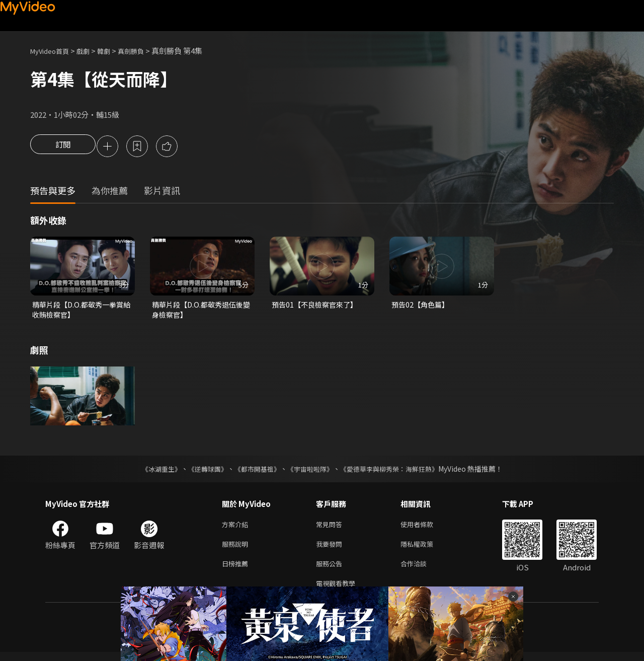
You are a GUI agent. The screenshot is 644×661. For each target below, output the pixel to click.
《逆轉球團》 (202, 472)
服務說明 (237, 549)
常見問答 (331, 528)
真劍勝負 (144, 51)
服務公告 (331, 570)
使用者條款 (425, 528)
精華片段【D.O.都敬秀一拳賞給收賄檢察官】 (81, 312)
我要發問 (331, 549)
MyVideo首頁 (53, 51)
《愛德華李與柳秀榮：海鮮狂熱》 (395, 472)
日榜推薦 (237, 570)
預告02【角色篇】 (422, 306)
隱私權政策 (425, 549)
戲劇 (91, 51)
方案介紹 (237, 528)
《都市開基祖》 (255, 472)
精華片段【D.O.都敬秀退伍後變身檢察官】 (200, 312)
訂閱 (63, 147)
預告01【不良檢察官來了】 (317, 306)
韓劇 (114, 51)
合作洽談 (422, 570)
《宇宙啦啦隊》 (311, 472)
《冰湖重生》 (152, 472)
